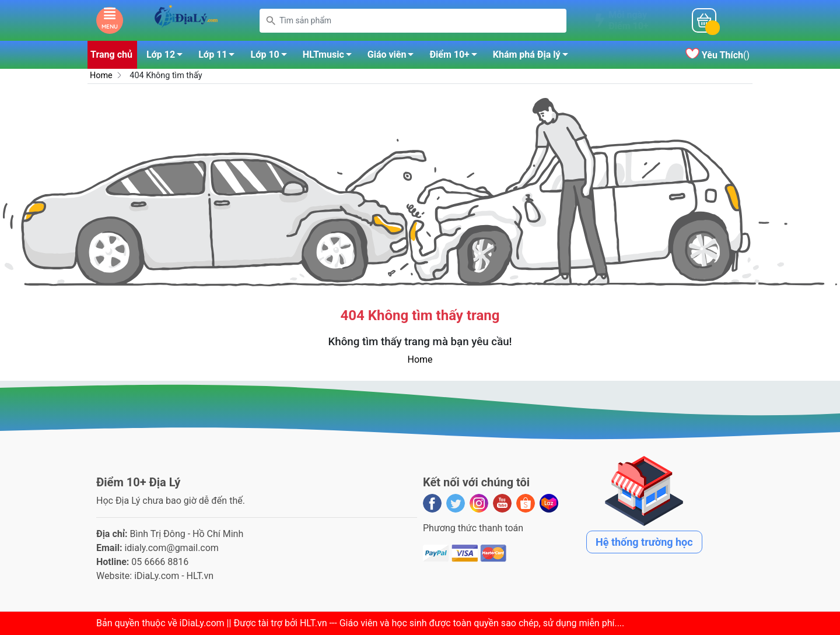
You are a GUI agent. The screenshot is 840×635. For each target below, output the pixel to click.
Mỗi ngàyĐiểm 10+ (628, 20)
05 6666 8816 (160, 562)
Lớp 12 (168, 57)
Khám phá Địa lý (534, 57)
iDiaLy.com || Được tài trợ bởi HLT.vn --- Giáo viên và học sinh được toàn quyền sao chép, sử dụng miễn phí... (401, 623)
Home (101, 76)
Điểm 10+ (456, 57)
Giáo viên (394, 57)
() (717, 55)
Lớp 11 (220, 57)
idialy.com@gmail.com (171, 548)
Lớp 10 (272, 57)
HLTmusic (330, 57)
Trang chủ (111, 55)
